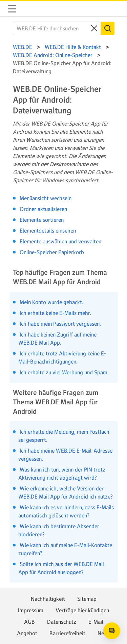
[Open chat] (112, 631)
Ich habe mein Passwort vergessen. (60, 324)
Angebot (27, 633)
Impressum (31, 610)
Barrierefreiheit (67, 633)
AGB (29, 622)
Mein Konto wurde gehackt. (51, 302)
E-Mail (96, 622)
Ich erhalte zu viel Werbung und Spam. (63, 372)
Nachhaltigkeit (48, 599)
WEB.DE (28, 9)
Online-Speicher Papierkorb (52, 252)
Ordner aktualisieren (43, 209)
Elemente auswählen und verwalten (60, 241)
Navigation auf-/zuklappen (12, 9)
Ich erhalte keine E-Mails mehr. (55, 313)
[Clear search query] (94, 28)
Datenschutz (62, 622)
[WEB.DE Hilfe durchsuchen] (57, 28)
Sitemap (87, 599)
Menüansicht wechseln (46, 198)
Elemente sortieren (42, 220)
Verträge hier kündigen (82, 610)
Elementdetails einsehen (48, 231)
